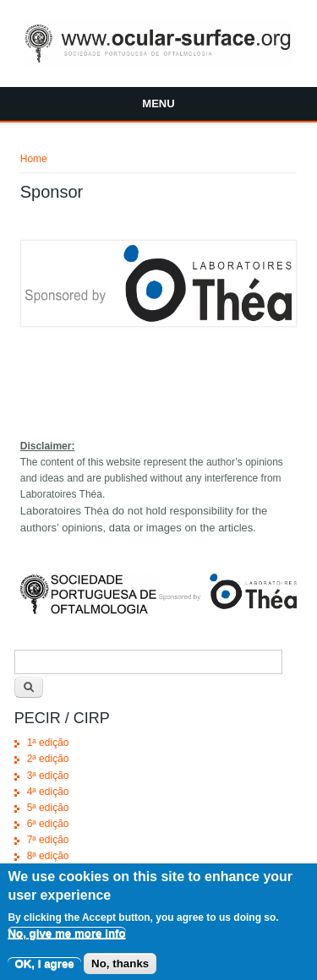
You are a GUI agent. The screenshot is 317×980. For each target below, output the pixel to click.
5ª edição (48, 808)
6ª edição (48, 824)
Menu (158, 103)
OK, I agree (44, 971)
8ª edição (48, 856)
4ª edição (48, 792)
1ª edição (48, 743)
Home (34, 159)
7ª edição (48, 840)
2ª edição (48, 759)
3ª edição (48, 776)
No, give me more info (66, 941)
